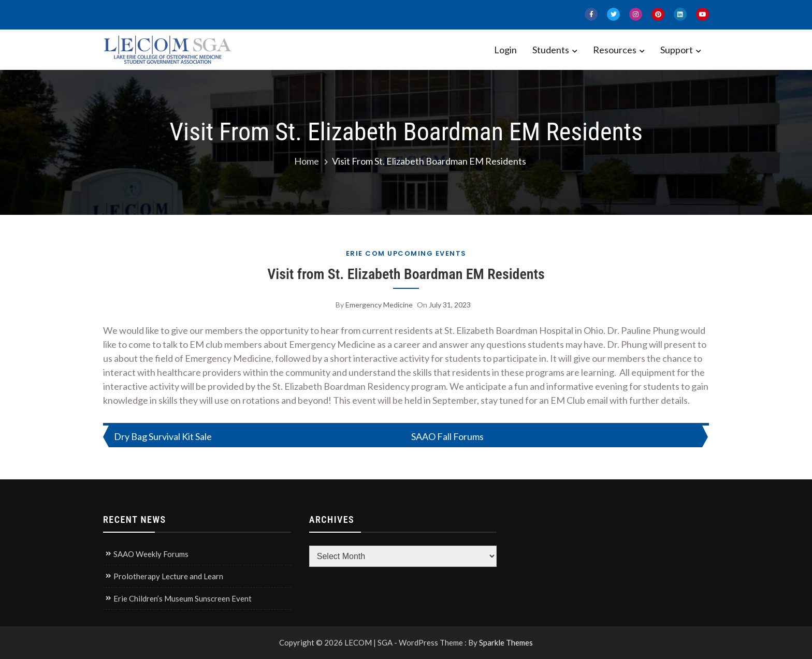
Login (505, 50)
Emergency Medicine (379, 305)
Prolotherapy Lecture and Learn (168, 576)
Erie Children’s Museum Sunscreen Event (183, 598)
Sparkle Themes (506, 642)
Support (677, 50)
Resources (615, 50)
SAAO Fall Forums (447, 436)
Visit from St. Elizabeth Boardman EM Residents (406, 274)
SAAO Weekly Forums (151, 554)
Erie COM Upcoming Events (406, 253)
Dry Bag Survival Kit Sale (163, 436)
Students (551, 50)
